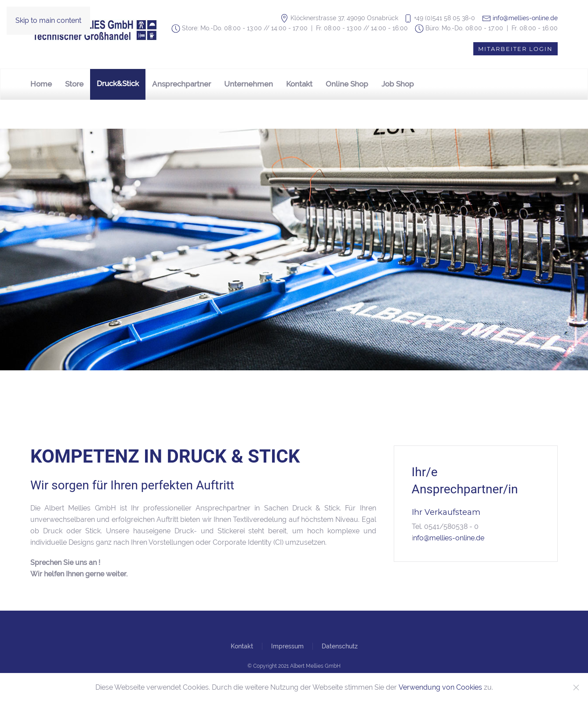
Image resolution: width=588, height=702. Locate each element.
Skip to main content (48, 20)
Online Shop (347, 84)
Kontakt (299, 84)
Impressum (287, 646)
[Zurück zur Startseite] (96, 30)
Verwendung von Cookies (440, 687)
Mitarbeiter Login (515, 49)
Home (41, 84)
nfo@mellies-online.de (449, 538)
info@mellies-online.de (525, 18)
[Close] (576, 688)
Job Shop (398, 84)
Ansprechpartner (181, 84)
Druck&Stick (118, 83)
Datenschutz (340, 646)
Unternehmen (249, 84)
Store (74, 84)
